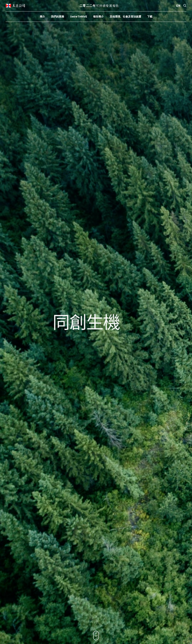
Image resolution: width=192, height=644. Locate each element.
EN (178, 6)
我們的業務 (58, 17)
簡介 (42, 17)
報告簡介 (98, 17)
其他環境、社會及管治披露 (125, 17)
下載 (150, 17)
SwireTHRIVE (79, 17)
